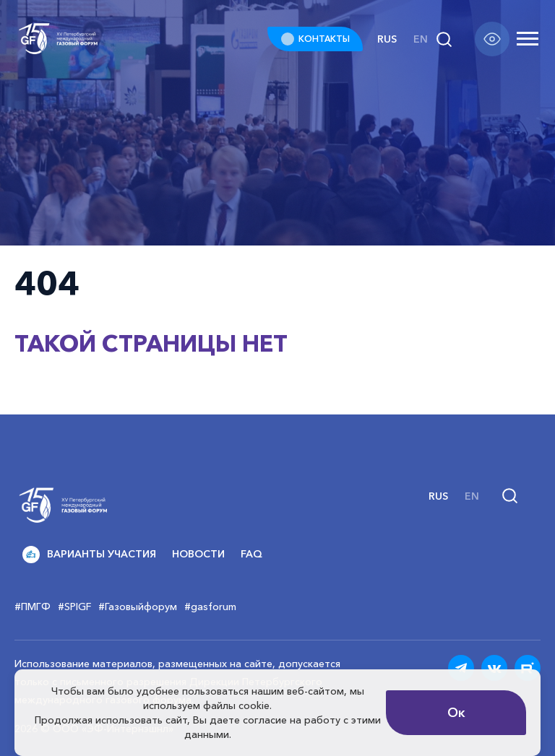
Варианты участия (89, 555)
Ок (456, 713)
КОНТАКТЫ (324, 39)
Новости (198, 554)
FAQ (251, 554)
